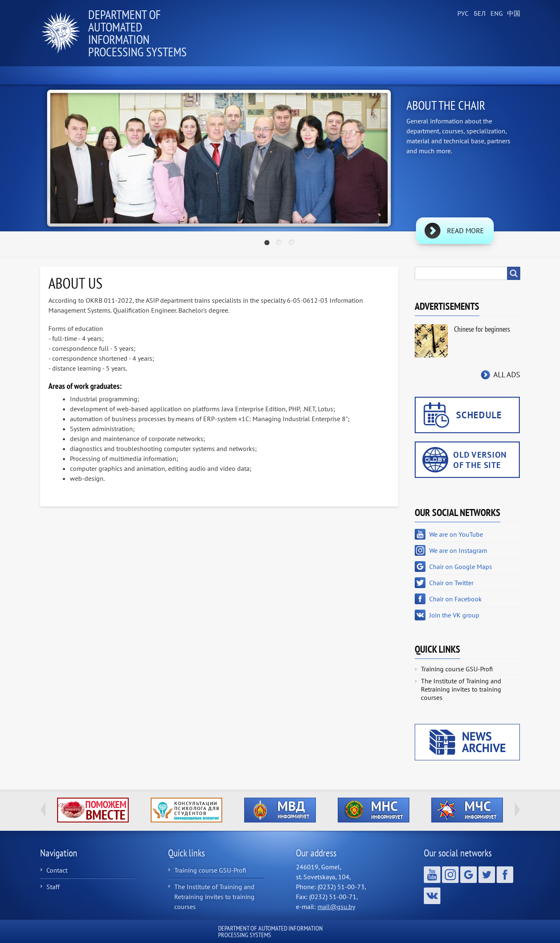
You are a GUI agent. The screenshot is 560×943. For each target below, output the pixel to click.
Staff (53, 887)
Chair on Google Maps (461, 567)
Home (60, 75)
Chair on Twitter (451, 583)
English (495, 14)
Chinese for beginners (482, 329)
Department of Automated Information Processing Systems (137, 33)
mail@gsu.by (336, 907)
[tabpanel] (280, 171)
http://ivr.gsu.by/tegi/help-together (93, 810)
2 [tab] (280, 244)
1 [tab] (268, 244)
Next (517, 810)
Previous (43, 810)
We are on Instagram (458, 550)
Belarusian (479, 14)
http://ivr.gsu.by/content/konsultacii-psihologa (186, 810)
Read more (465, 231)
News (109, 75)
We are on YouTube (456, 534)
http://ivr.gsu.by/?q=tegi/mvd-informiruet (280, 810)
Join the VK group (454, 615)
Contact (57, 870)
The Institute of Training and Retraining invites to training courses (461, 689)
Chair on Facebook (455, 599)
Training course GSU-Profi (457, 669)
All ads (507, 375)
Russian (462, 14)
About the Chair (173, 75)
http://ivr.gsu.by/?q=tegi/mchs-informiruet (467, 810)
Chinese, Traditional (512, 14)
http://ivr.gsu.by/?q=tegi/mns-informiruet (374, 810)
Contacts (494, 75)
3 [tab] (293, 244)
